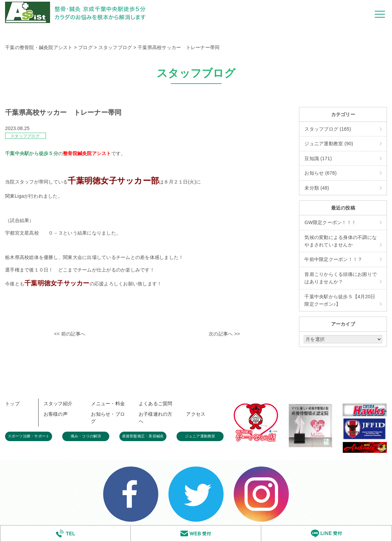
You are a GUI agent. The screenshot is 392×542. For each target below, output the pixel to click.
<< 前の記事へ (70, 334)
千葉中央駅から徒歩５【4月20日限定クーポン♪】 (340, 300)
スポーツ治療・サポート (29, 436)
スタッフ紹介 (58, 404)
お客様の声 (56, 414)
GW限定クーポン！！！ (330, 222)
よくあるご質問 (156, 404)
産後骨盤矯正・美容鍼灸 (143, 436)
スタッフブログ (25, 136)
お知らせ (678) (320, 173)
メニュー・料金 (108, 404)
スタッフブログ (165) (328, 129)
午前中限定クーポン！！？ (333, 259)
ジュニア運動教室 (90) (329, 144)
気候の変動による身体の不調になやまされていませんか (341, 241)
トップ (12, 404)
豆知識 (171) (318, 158)
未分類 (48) (317, 188)
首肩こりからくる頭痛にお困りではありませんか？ (341, 278)
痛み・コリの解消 (86, 436)
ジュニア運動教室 (200, 436)
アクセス (196, 414)
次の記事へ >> (224, 334)
